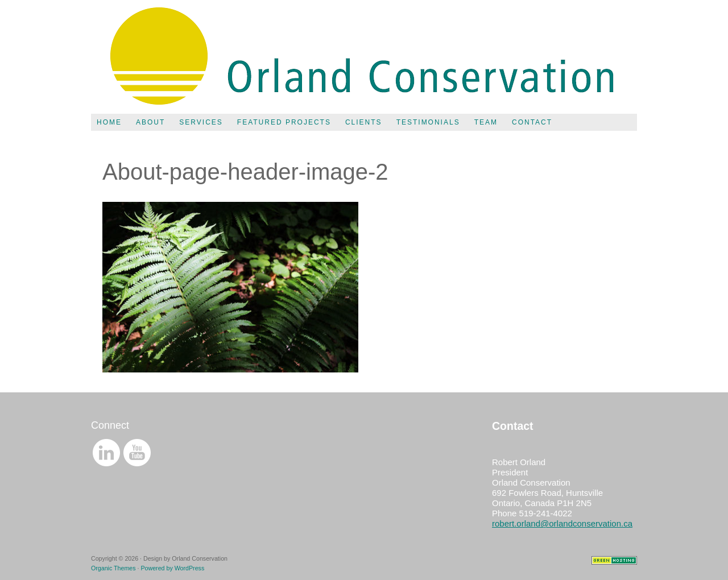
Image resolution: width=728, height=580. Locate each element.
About (150, 122)
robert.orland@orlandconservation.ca (562, 523)
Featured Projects (284, 122)
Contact (532, 122)
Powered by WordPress (172, 568)
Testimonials (428, 122)
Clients (364, 122)
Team (486, 122)
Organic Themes (113, 568)
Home (109, 122)
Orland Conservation (364, 57)
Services (201, 122)
